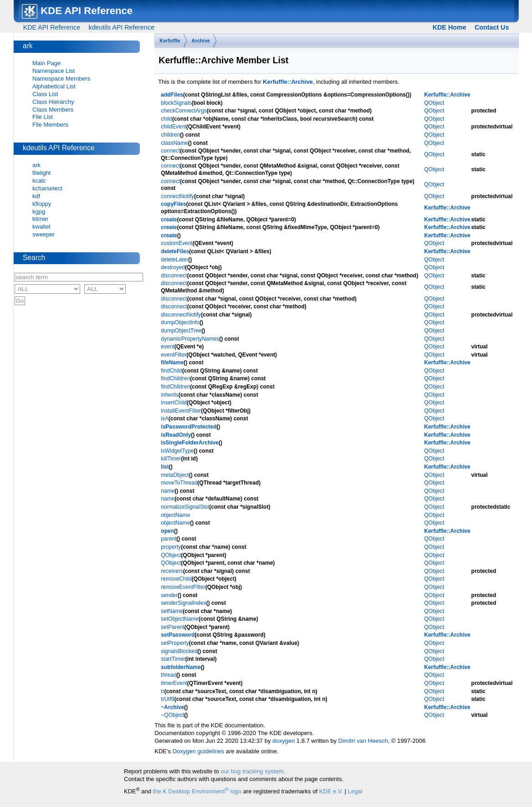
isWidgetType (177, 451)
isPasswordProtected (189, 427)
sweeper (43, 234)
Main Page (46, 63)
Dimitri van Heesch (363, 741)
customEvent (176, 243)
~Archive (172, 707)
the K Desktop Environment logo (197, 791)
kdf (36, 196)
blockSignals (176, 103)
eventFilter (174, 355)
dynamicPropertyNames (190, 339)
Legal (355, 791)
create (169, 220)
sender (169, 595)
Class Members (53, 110)
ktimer (40, 219)
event (167, 347)
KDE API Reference (52, 27)
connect (170, 151)
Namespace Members (61, 79)
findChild (171, 371)
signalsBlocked (179, 651)
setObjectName (180, 619)
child (166, 119)
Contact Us (492, 27)
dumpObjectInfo (180, 322)
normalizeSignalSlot (185, 507)
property (171, 547)
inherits (170, 395)
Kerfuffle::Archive (288, 82)
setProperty (175, 643)
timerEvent (174, 683)
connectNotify (177, 196)
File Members (50, 125)
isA (165, 419)
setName (172, 611)
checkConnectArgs (184, 111)
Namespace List (54, 71)
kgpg (39, 212)
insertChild (174, 403)
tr (162, 691)
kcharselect (47, 188)
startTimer (173, 659)
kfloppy (42, 204)
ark (36, 165)
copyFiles (173, 204)
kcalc (39, 181)
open (167, 531)
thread (169, 675)
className (174, 143)
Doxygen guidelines (198, 751)
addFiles (172, 95)
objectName (175, 515)
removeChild (176, 579)
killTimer (171, 459)
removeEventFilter (183, 587)
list (165, 467)
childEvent (173, 127)
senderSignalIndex (183, 603)
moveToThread (179, 483)
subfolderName (181, 667)
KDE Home (450, 27)
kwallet (41, 227)
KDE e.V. (331, 791)
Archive (201, 41)
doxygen (284, 741)
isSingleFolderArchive (190, 443)
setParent (172, 627)
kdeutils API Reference (121, 27)
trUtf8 (167, 699)
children (170, 135)
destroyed (173, 267)
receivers (172, 571)
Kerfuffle (170, 41)
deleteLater (174, 260)
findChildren (175, 378)
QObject (434, 103)
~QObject (172, 715)
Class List (45, 94)
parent (169, 539)
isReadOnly (176, 435)
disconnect (174, 276)
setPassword (178, 635)
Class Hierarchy (53, 102)
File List (43, 117)
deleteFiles (175, 251)
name (168, 491)
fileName (172, 363)
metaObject (175, 475)
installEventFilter (181, 411)
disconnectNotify (181, 315)
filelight (41, 173)
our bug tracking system (252, 771)
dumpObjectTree (181, 331)
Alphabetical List (54, 86)
